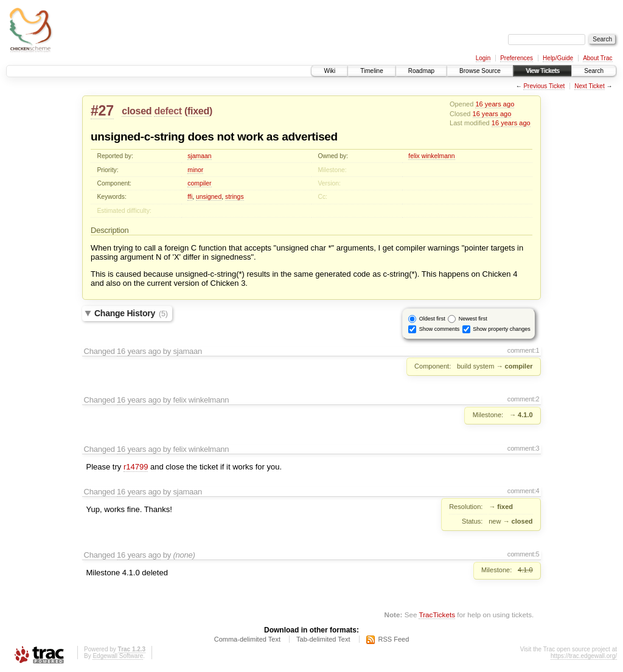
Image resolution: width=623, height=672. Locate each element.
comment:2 (524, 399)
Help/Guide (558, 58)
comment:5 (524, 554)
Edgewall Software (118, 656)
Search (594, 71)
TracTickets (437, 615)
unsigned (209, 197)
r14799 (136, 467)
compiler (199, 183)
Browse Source (480, 71)
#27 (102, 111)
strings (235, 197)
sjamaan (199, 156)
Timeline (371, 71)
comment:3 (524, 448)
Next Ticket (589, 86)
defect (168, 111)
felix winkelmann (431, 156)
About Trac (597, 58)
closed (137, 111)
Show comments (440, 328)
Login (483, 58)
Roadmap (421, 71)
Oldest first (432, 318)
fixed (198, 111)
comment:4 (524, 491)
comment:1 (524, 350)
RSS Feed (394, 639)
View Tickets (542, 71)
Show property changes (502, 328)
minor (195, 170)
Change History (131, 313)
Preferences (517, 58)
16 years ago (495, 104)
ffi (190, 197)
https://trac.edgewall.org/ (584, 656)
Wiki (329, 71)
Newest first (473, 318)
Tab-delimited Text (323, 639)
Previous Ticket (544, 86)
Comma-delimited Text (247, 639)
